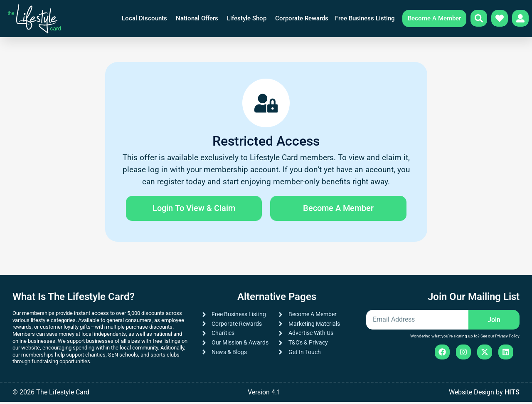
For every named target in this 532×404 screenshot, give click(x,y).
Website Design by (484, 394)
